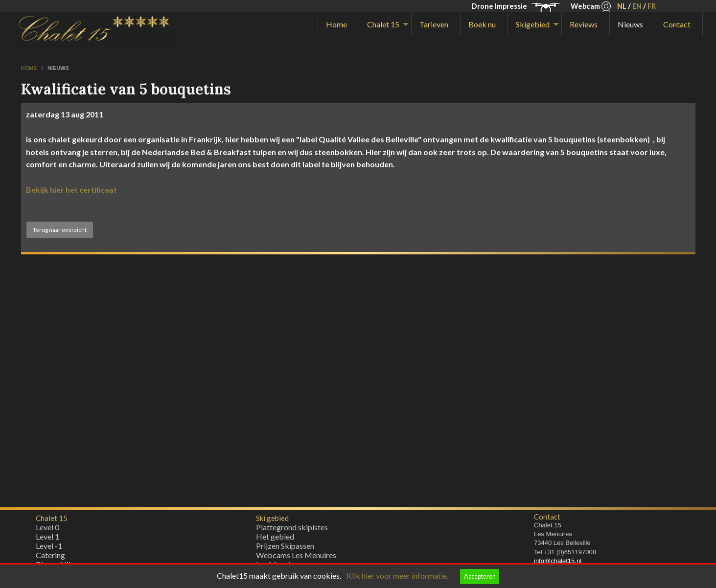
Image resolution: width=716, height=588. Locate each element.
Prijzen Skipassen (285, 548)
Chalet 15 (383, 24)
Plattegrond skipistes (292, 530)
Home (336, 24)
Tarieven (434, 24)
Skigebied (533, 24)
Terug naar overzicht (60, 230)
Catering (50, 557)
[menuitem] (338, 24)
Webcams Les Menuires (296, 557)
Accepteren (480, 576)
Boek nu (482, 24)
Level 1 (47, 539)
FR (652, 6)
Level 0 (47, 530)
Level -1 (49, 548)
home (30, 68)
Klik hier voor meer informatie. (397, 576)
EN (637, 6)
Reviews (584, 24)
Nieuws (630, 24)
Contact (677, 24)
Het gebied (275, 539)
